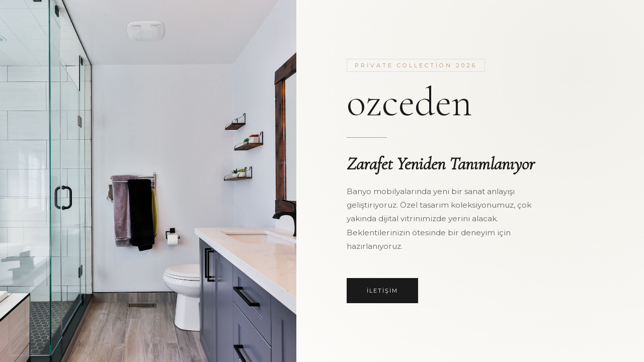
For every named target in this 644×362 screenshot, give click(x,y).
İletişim (382, 291)
